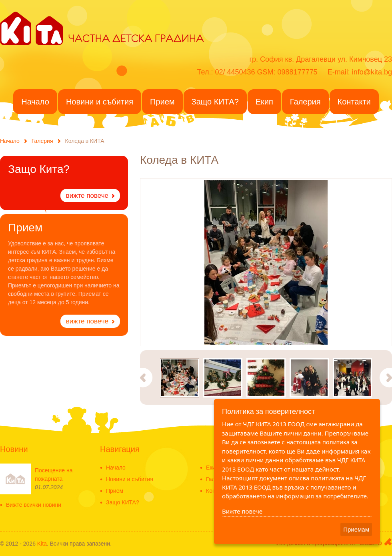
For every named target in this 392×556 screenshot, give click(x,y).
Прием (115, 491)
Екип (212, 468)
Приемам (356, 529)
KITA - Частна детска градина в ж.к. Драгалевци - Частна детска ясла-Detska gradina (31, 27)
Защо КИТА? (123, 503)
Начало (10, 141)
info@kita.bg (372, 72)
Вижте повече (242, 511)
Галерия (42, 141)
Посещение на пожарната (54, 475)
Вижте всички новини (34, 505)
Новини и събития (130, 479)
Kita (42, 544)
